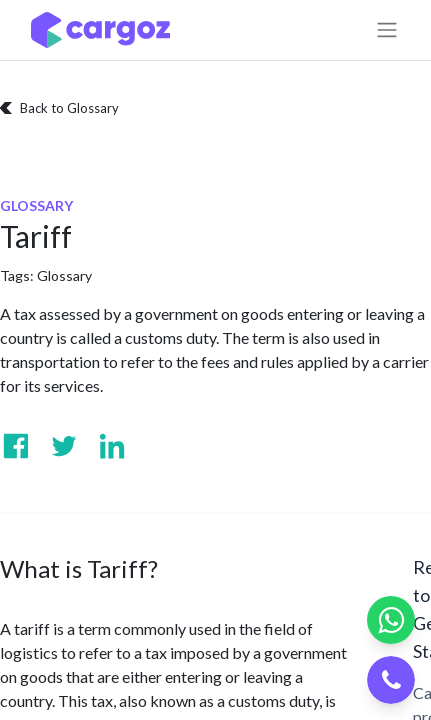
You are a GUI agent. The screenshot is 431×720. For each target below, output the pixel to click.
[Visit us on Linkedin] (112, 446)
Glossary (64, 275)
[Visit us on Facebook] (16, 446)
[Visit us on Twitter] (64, 446)
